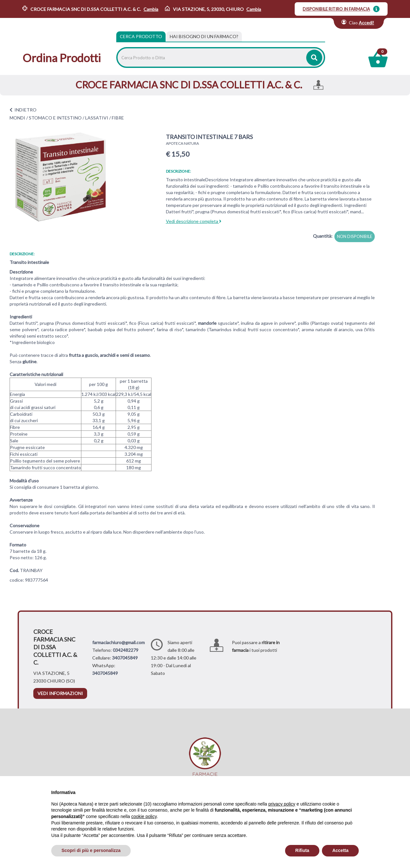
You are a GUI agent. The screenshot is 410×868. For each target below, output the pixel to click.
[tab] (204, 37)
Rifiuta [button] (302, 850)
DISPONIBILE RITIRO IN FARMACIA (336, 9)
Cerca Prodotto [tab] (141, 36)
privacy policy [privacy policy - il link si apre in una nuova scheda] (282, 804)
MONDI (17, 118)
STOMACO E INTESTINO (55, 118)
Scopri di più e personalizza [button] (91, 850)
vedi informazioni (60, 693)
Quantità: (323, 236)
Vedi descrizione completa (194, 221)
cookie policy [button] (144, 816)
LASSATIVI (97, 118)
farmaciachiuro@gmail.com (119, 642)
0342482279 (126, 650)
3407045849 (125, 658)
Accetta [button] (340, 850)
